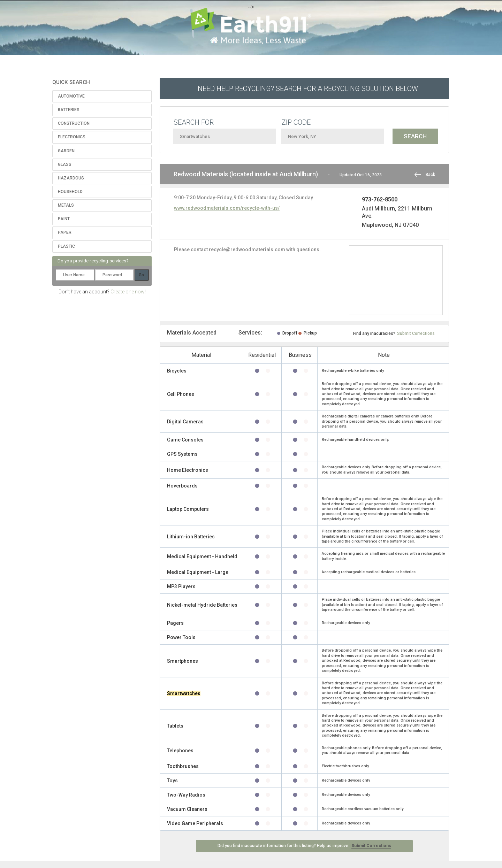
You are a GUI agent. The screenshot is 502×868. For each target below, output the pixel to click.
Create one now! (128, 292)
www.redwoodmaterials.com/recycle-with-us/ (227, 208)
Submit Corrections (416, 333)
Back (430, 175)
